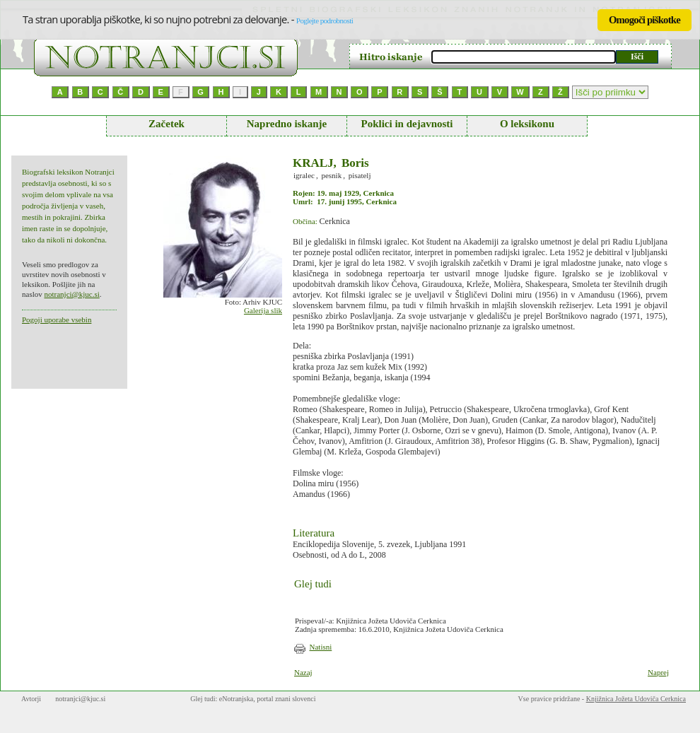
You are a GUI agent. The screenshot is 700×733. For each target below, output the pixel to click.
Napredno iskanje (287, 124)
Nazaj (303, 672)
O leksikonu (527, 124)
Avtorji (31, 699)
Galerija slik (263, 310)
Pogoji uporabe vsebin (57, 319)
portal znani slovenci (286, 699)
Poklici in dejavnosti (407, 124)
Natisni (321, 647)
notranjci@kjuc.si (71, 294)
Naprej (658, 672)
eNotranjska (236, 699)
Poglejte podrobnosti (325, 20)
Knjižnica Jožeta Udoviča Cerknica (636, 699)
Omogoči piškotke (644, 20)
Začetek (167, 124)
